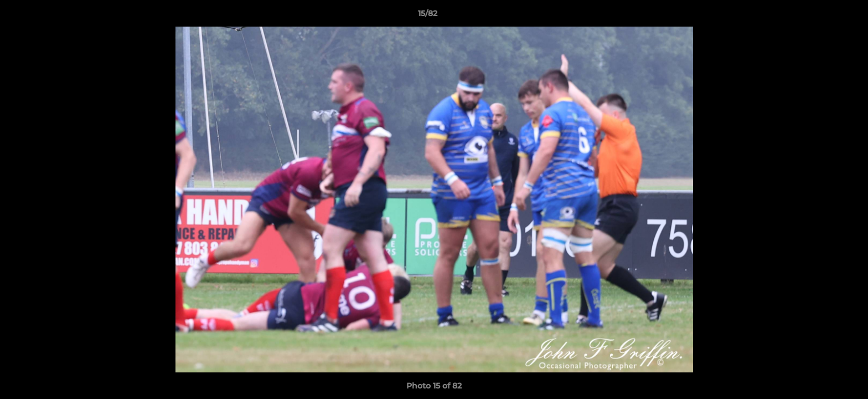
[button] (821, 16)
